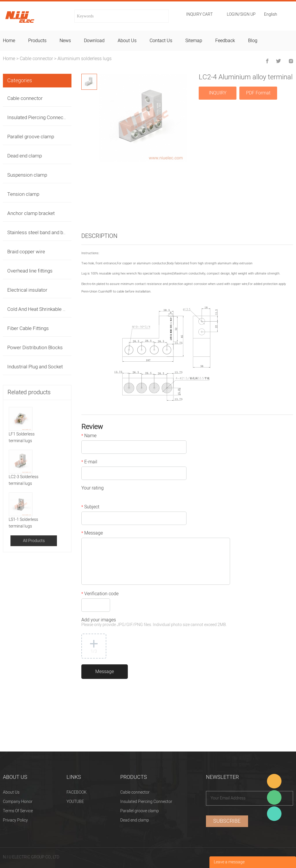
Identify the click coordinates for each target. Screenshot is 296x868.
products (37, 41)
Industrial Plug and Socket (35, 367)
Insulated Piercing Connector (38, 118)
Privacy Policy (15, 820)
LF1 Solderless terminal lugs (22, 437)
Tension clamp (23, 194)
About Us (11, 792)
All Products (34, 541)
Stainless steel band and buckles (42, 233)
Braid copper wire (26, 252)
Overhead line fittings (30, 271)
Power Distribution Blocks (35, 348)
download (94, 41)
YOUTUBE (75, 802)
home (9, 41)
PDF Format (258, 93)
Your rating (93, 489)
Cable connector (36, 59)
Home (9, 59)
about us (127, 41)
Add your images (154, 623)
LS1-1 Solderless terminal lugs (23, 523)
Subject (90, 507)
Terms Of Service (18, 811)
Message (92, 534)
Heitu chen (274, 814)
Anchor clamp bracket (31, 213)
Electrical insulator (27, 290)
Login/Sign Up (241, 15)
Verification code (100, 594)
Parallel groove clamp (31, 137)
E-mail (89, 462)
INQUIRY (218, 93)
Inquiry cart (199, 15)
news (65, 41)
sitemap (194, 41)
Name (89, 436)
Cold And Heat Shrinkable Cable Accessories (55, 309)
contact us (161, 41)
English (271, 15)
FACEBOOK (77, 792)
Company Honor (18, 802)
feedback (225, 41)
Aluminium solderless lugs (85, 59)
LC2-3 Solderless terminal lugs (24, 480)
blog (253, 41)
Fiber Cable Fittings (28, 328)
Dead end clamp (25, 156)
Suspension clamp (27, 175)
